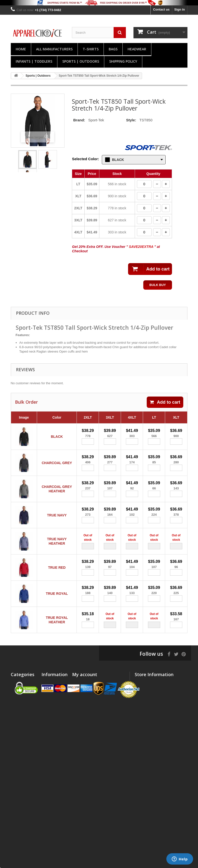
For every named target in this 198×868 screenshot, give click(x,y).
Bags (113, 49)
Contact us (161, 9)
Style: (131, 120)
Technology (20, 751)
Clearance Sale (22, 839)
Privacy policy (52, 721)
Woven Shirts (21, 745)
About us (48, 715)
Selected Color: (85, 159)
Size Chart (49, 734)
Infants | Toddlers (34, 61)
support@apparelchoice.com (156, 740)
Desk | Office (20, 815)
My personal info (85, 710)
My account (85, 683)
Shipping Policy (123, 61)
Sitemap (48, 740)
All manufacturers (54, 49)
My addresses (83, 704)
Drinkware (19, 798)
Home (21, 49)
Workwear (18, 775)
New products (52, 691)
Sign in (179, 9)
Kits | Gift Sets (22, 822)
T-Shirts (91, 49)
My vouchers (82, 717)
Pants (15, 721)
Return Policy (52, 727)
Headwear (137, 49)
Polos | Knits (20, 691)
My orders (80, 691)
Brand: (79, 120)
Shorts (16, 715)
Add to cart (165, 402)
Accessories (20, 781)
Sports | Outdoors (81, 61)
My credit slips (83, 697)
